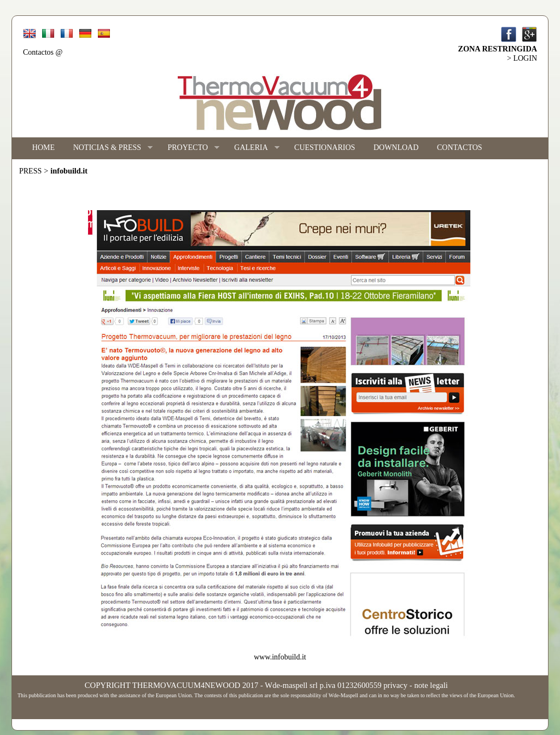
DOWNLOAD (396, 147)
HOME (43, 147)
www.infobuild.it (280, 657)
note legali (431, 685)
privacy (395, 685)
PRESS (30, 171)
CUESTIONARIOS (325, 147)
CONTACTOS (460, 147)
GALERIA (252, 148)
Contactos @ (43, 52)
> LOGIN (522, 58)
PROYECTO (189, 148)
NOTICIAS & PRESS (108, 148)
